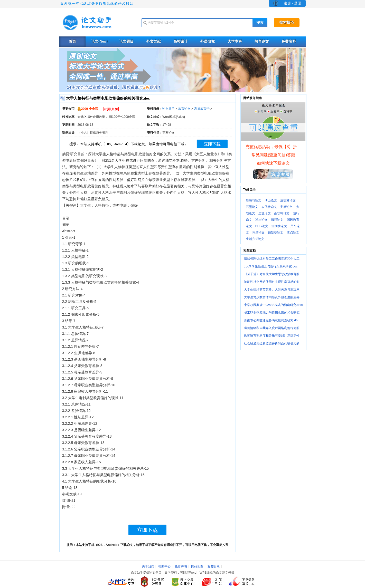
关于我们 (148, 566)
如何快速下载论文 (273, 163)
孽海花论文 (254, 200)
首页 (72, 41)
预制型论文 (276, 233)
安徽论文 (286, 207)
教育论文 (262, 41)
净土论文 (261, 220)
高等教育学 (202, 109)
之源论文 (265, 213)
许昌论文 (258, 233)
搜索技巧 (287, 22)
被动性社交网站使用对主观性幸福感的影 (272, 282)
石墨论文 (252, 207)
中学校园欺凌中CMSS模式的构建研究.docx (274, 305)
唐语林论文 (288, 200)
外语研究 (208, 41)
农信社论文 (269, 207)
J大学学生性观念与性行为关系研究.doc (271, 266)
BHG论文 (262, 226)
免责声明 (181, 566)
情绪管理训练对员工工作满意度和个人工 (272, 259)
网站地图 (197, 566)
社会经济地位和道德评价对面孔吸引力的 (272, 343)
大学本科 (235, 41)
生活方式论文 (255, 239)
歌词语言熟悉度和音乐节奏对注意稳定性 (272, 336)
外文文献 (154, 41)
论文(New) (99, 41)
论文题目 (126, 41)
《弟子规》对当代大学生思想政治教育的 (272, 274)
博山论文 (271, 200)
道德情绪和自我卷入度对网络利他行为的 (272, 328)
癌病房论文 (279, 226)
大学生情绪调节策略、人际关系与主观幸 (272, 290)
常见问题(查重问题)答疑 (273, 155)
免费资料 (289, 41)
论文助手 (169, 109)
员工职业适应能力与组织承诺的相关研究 (272, 313)
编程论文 (277, 220)
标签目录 (214, 566)
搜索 (260, 23)
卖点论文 (293, 233)
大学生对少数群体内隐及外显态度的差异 (272, 297)
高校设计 (181, 41)
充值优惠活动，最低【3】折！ (273, 147)
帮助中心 (164, 566)
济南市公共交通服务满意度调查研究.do (271, 320)
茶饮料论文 (282, 213)
